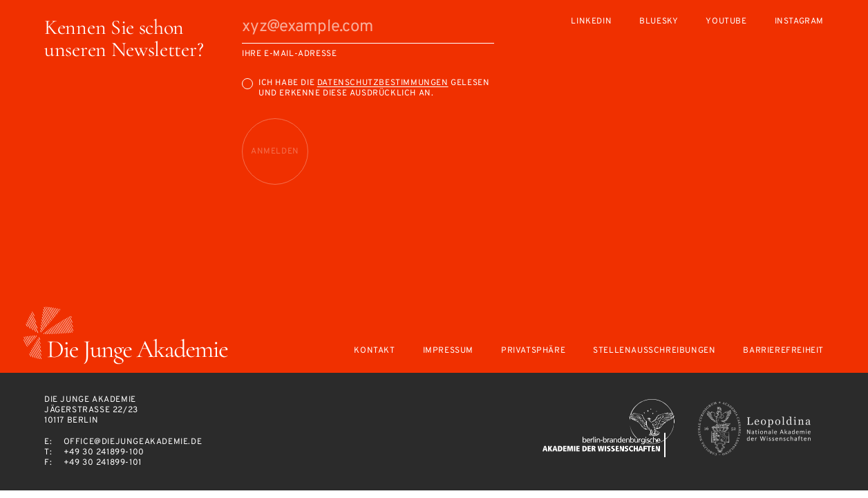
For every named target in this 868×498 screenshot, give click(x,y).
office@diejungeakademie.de (133, 442)
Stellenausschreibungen (654, 351)
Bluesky (659, 22)
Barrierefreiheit (783, 351)
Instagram (799, 22)
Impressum (448, 351)
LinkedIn (591, 22)
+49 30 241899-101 (103, 463)
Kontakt (374, 351)
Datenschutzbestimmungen (383, 83)
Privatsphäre (533, 351)
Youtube (726, 22)
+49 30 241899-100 (104, 452)
